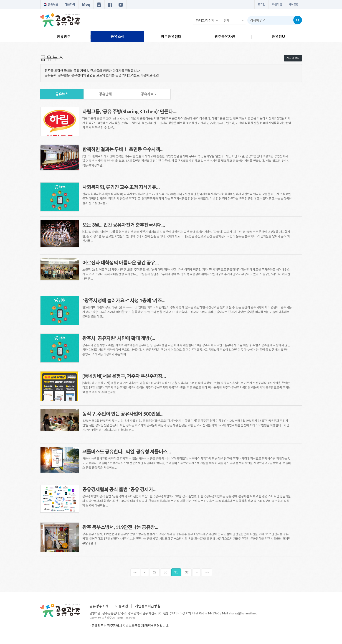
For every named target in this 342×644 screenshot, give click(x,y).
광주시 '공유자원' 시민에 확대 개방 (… (119, 338)
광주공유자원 (225, 37)
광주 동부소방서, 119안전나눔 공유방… (120, 527)
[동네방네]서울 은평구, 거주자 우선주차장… (124, 376)
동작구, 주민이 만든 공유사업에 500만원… (123, 414)
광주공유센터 (171, 37)
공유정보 (279, 37)
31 (176, 572)
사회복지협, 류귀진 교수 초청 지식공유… (121, 187)
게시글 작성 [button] (293, 58)
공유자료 (149, 94)
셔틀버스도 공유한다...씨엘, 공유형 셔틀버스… (127, 452)
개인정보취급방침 (148, 606)
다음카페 (70, 5)
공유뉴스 (62, 94)
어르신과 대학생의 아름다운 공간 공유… (120, 263)
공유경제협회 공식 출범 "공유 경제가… (119, 489)
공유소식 (117, 37)
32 (187, 572)
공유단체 (105, 94)
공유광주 (64, 37)
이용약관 (122, 606)
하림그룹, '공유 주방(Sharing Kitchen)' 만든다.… (130, 111)
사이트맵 (294, 4)
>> (207, 572)
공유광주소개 (99, 606)
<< (135, 572)
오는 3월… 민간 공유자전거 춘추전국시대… (124, 225)
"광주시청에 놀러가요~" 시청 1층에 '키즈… (124, 300)
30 (165, 572)
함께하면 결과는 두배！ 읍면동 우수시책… (123, 149)
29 (155, 572)
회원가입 (277, 4)
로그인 (262, 4)
